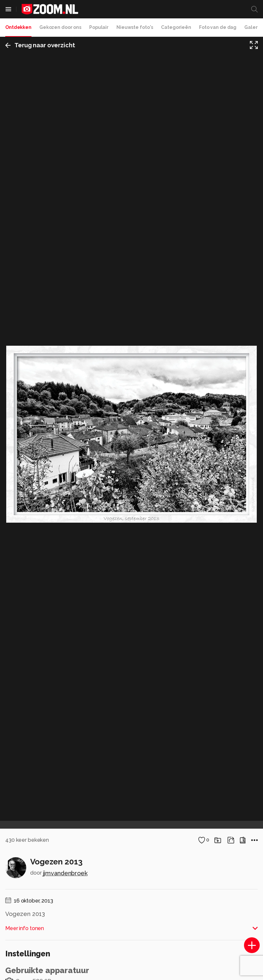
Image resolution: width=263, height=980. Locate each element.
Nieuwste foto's (135, 27)
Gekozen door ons (60, 27)
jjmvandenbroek (65, 873)
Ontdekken (18, 27)
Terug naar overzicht (40, 45)
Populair (99, 27)
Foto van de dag (218, 27)
